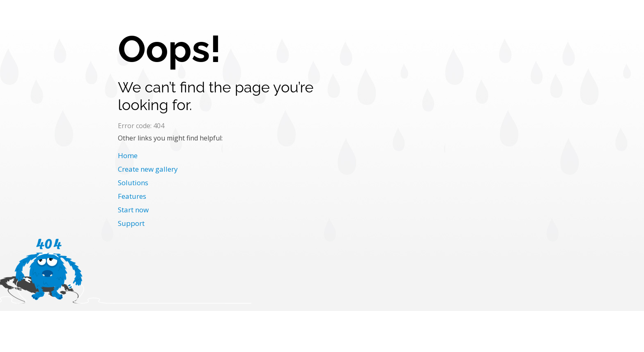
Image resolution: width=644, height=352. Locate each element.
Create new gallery (148, 169)
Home (128, 155)
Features (132, 196)
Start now (133, 210)
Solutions (133, 183)
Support (131, 223)
